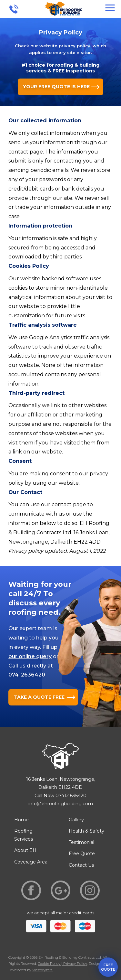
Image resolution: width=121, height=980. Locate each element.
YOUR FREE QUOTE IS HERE (56, 87)
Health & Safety (86, 831)
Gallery (76, 820)
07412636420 (27, 675)
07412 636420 (71, 796)
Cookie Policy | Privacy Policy (62, 964)
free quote (108, 967)
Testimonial (81, 842)
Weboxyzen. (43, 970)
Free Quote (82, 854)
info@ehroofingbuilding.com (61, 804)
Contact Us (81, 865)
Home (21, 820)
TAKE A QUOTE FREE (39, 697)
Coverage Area (31, 862)
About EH (25, 850)
